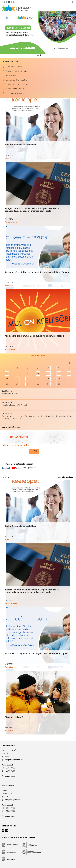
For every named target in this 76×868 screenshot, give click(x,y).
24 (17, 384)
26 (38, 384)
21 (59, 379)
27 (48, 384)
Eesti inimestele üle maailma (16, 80)
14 (59, 373)
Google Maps (10, 776)
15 (69, 373)
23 (7, 384)
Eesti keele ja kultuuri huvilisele (17, 71)
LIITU (34, 451)
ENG (3, 2)
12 (38, 373)
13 (48, 373)
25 (28, 384)
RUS (13, 2)
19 (38, 379)
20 (48, 379)
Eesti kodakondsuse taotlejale (17, 84)
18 (28, 379)
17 (17, 379)
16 (7, 379)
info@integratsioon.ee (14, 760)
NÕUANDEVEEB (19, 437)
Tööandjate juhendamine (15, 93)
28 (59, 384)
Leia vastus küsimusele (15, 67)
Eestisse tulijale (12, 76)
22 (69, 379)
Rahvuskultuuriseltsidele (15, 89)
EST (8, 2)
